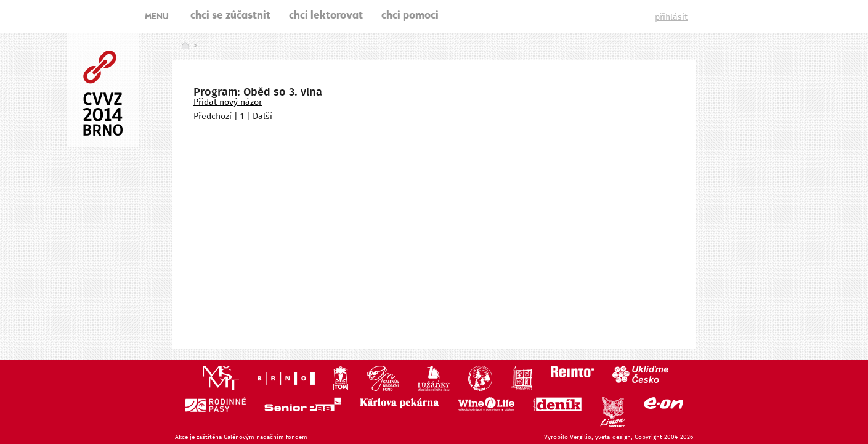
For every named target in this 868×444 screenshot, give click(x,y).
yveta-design (613, 437)
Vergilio (581, 437)
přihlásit (671, 17)
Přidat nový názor (228, 102)
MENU (157, 17)
